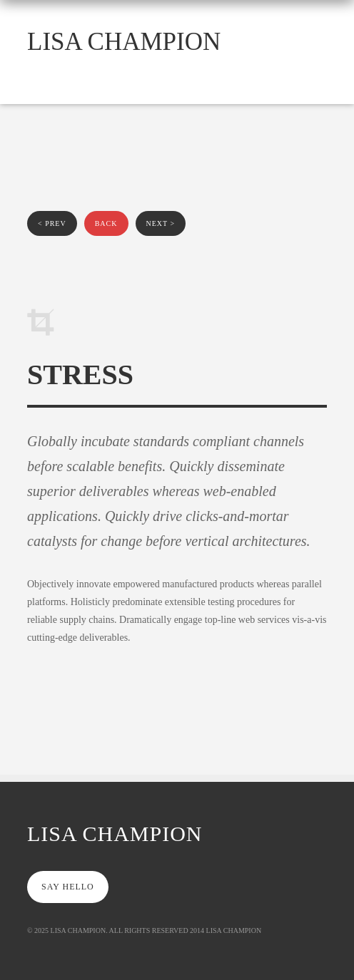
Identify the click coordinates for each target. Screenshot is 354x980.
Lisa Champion (124, 42)
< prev (52, 223)
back (106, 223)
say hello (68, 887)
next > (161, 223)
